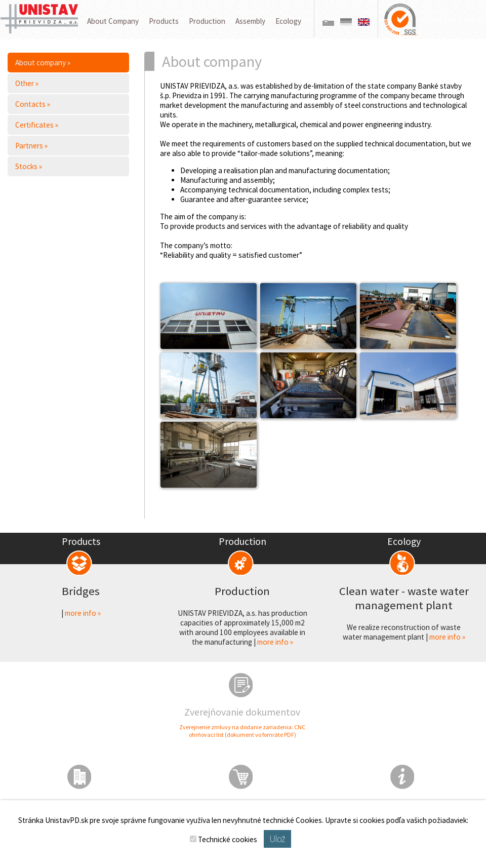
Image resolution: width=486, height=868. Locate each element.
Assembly (250, 21)
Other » (27, 83)
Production (207, 21)
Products (164, 21)
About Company (113, 21)
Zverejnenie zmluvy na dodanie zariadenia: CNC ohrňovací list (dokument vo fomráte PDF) (242, 731)
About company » (43, 63)
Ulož (277, 839)
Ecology (288, 21)
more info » (83, 613)
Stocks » (29, 166)
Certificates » (37, 125)
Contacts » (33, 104)
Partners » (31, 146)
